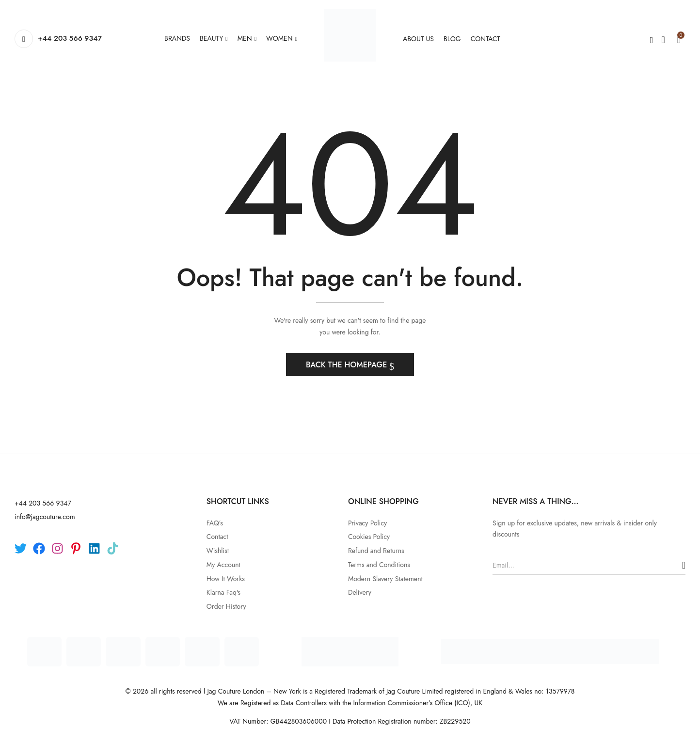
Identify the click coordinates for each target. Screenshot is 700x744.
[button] (679, 39)
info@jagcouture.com (45, 517)
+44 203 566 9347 (70, 38)
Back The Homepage (348, 365)
